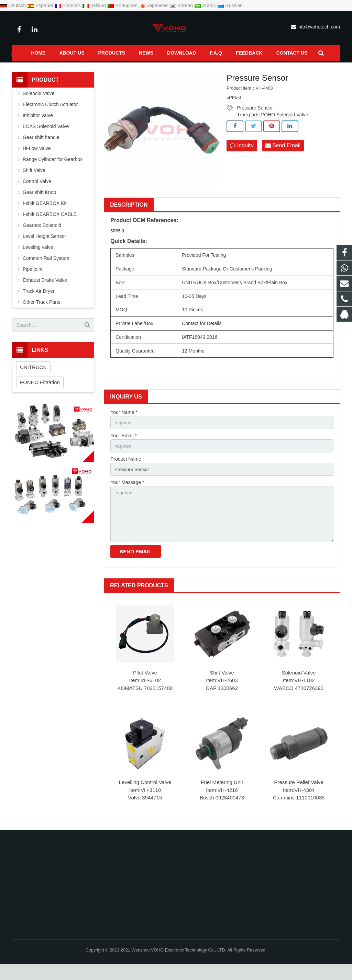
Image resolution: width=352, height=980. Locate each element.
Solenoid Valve (299, 689)
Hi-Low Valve (37, 162)
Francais (68, 5)
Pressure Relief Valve (299, 799)
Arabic (206, 5)
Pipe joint (33, 283)
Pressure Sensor (123, 68)
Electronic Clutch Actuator (50, 118)
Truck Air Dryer (39, 304)
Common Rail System (78, 68)
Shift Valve (222, 689)
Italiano (95, 5)
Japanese (154, 5)
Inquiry (242, 159)
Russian (230, 5)
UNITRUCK (33, 380)
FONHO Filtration (40, 395)
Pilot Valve (145, 689)
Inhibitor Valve (38, 129)
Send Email (283, 159)
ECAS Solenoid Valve (46, 140)
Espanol (41, 5)
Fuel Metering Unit (222, 799)
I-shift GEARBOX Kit (45, 217)
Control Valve (37, 195)
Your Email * (124, 449)
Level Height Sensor (44, 250)
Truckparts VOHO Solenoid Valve (272, 128)
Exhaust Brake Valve (45, 293)
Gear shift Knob (39, 206)
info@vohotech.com (319, 27)
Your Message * (127, 497)
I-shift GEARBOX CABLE (50, 228)
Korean (182, 5)
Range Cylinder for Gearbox (53, 173)
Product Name (126, 473)
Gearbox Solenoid (42, 239)
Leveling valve (38, 261)
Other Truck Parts (42, 315)
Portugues (123, 5)
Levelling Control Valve (145, 799)
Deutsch (14, 5)
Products (41, 68)
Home (18, 68)
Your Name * (124, 426)
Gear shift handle (41, 151)
